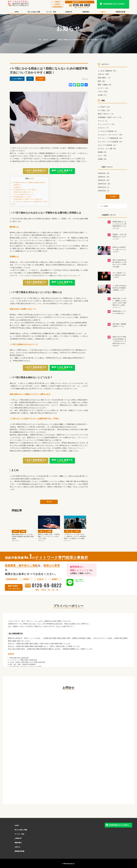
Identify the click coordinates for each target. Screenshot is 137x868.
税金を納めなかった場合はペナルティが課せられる (31, 199)
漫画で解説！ (105, 78)
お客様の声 (18, 838)
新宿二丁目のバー (106, 114)
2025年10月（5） (104, 191)
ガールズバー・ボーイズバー (110, 135)
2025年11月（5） (104, 187)
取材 (102, 81)
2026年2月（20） (104, 177)
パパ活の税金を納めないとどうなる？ (24, 197)
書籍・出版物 (105, 85)
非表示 (36, 179)
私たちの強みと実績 (21, 829)
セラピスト (104, 128)
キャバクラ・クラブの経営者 (110, 142)
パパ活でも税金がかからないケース (26, 194)
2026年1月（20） (104, 180)
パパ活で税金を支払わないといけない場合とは (27, 190)
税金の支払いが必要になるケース (25, 192)
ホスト (103, 156)
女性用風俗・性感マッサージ (110, 117)
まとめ (14, 204)
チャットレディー (107, 124)
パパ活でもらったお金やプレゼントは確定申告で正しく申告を (35, 201)
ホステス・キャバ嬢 (107, 149)
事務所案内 (18, 842)
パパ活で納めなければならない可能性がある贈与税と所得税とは (33, 182)
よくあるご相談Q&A (17, 79)
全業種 (103, 159)
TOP (40, 40)
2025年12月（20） (104, 184)
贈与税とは (18, 185)
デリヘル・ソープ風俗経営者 (110, 138)
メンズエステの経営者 (108, 131)
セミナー (103, 88)
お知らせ (46, 40)
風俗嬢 (103, 152)
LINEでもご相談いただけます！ (83, 582)
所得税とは (18, 187)
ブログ (30, 79)
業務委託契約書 (19, 851)
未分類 (103, 95)
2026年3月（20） (104, 173)
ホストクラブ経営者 (107, 145)
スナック (103, 121)
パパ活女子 (40, 79)
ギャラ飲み (104, 110)
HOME (17, 825)
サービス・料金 (19, 834)
